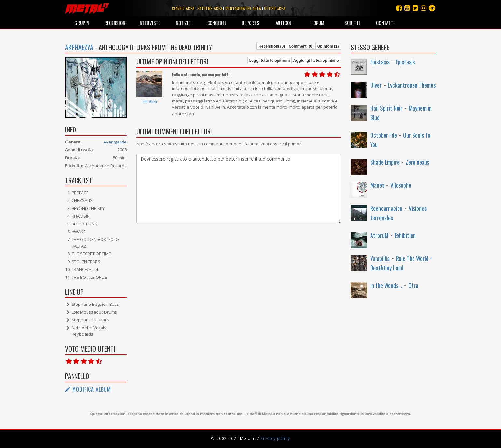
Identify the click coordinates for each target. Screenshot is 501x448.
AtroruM (379, 235)
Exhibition (405, 235)
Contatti (385, 23)
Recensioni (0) (272, 46)
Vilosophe (401, 185)
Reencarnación (386, 208)
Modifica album (88, 389)
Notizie (183, 23)
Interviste (149, 23)
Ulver (376, 85)
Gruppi (82, 23)
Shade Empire (385, 162)
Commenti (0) (301, 46)
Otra (413, 285)
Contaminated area (243, 8)
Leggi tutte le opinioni (270, 61)
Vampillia (380, 258)
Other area (275, 8)
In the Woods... (386, 285)
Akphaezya (79, 47)
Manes (377, 185)
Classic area (183, 8)
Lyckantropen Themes (412, 85)
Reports (251, 23)
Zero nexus (417, 162)
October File (384, 135)
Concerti (217, 23)
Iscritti (352, 23)
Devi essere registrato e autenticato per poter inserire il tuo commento (238, 188)
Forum (318, 23)
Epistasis (380, 62)
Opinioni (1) (328, 46)
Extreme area (210, 8)
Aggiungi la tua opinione (316, 61)
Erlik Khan (149, 101)
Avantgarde (115, 142)
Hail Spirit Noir (386, 108)
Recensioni (115, 23)
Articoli (284, 23)
